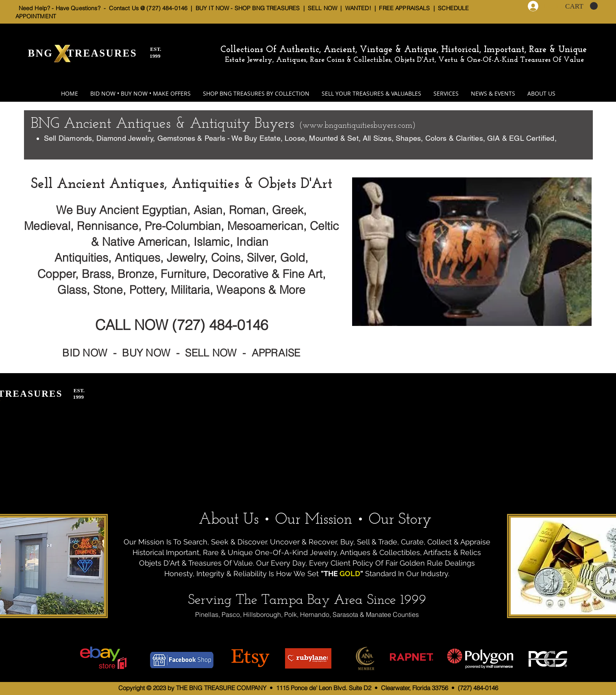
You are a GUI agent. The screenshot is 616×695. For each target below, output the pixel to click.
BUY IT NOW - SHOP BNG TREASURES (248, 8)
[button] (581, 6)
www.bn (318, 126)
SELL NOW (322, 8)
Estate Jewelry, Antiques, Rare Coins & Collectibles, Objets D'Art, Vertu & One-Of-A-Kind (371, 60)
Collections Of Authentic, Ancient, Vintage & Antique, (331, 50)
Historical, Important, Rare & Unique (514, 50)
